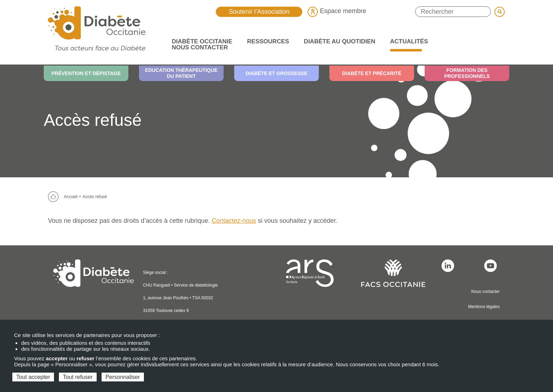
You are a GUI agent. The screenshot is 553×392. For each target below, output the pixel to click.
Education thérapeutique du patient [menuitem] (181, 73)
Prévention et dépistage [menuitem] (86, 73)
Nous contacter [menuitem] (200, 47)
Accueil (71, 197)
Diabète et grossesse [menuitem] (276, 73)
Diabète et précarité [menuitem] (372, 73)
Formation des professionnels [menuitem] (467, 73)
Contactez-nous (234, 221)
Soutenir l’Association (259, 12)
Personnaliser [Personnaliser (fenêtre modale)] (123, 377)
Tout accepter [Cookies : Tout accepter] (33, 377)
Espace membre (337, 11)
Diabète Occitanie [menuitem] (200, 41)
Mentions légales (484, 307)
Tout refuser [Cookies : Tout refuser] (78, 377)
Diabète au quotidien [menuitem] (338, 41)
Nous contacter (485, 292)
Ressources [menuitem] (266, 41)
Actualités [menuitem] (407, 41)
